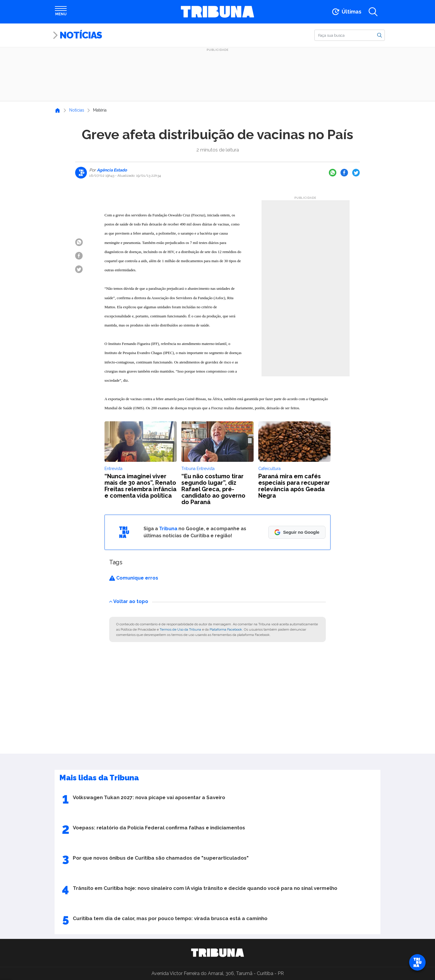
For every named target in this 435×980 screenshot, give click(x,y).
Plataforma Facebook (226, 629)
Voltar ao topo (129, 601)
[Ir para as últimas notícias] (346, 12)
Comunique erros (134, 578)
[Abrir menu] (61, 12)
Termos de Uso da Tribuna (180, 629)
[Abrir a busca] (373, 12)
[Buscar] (350, 35)
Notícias (81, 35)
